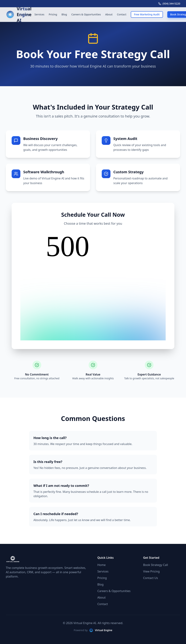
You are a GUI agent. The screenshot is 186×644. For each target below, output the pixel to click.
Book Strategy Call (156, 565)
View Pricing (151, 571)
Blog (64, 14)
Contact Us (150, 578)
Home (26, 14)
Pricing (53, 14)
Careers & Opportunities (86, 14)
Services (40, 14)
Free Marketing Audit (147, 14)
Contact (122, 14)
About (109, 14)
